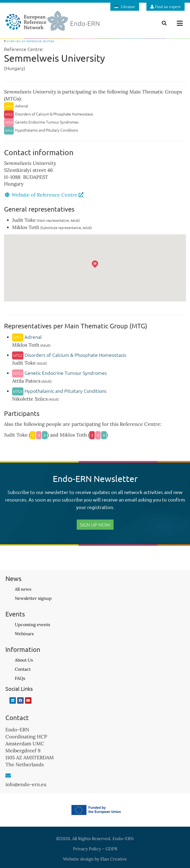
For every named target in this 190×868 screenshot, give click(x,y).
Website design (78, 859)
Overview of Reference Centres (29, 41)
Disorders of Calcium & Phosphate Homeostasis (69, 355)
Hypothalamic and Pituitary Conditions (59, 391)
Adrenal (27, 337)
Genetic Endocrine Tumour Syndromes (59, 373)
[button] (180, 23)
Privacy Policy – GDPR (95, 849)
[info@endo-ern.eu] (8, 776)
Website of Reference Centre (47, 195)
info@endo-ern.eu (26, 784)
